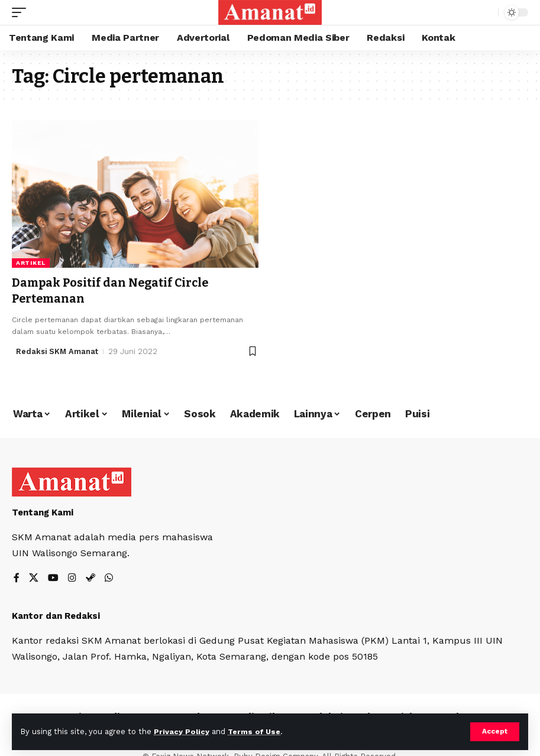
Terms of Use (255, 731)
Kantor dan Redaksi (56, 615)
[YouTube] (53, 578)
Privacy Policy (182, 731)
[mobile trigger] (22, 12)
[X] (34, 578)
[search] (486, 12)
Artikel (31, 263)
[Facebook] (17, 578)
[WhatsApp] (109, 578)
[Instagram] (72, 578)
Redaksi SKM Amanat (58, 350)
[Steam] (90, 578)
